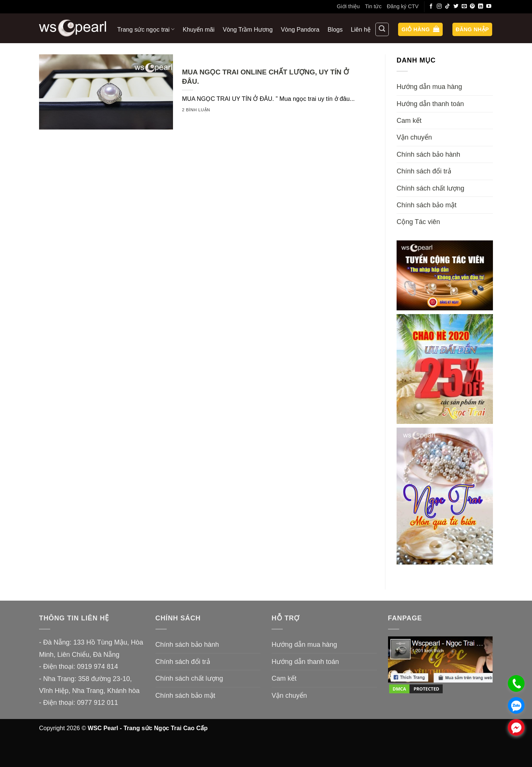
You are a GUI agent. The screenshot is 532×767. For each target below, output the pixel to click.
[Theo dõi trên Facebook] (431, 7)
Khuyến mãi (198, 29)
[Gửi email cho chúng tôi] (464, 7)
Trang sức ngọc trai (146, 29)
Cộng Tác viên (418, 222)
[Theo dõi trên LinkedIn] (481, 7)
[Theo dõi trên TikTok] (448, 7)
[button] (420, 30)
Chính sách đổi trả (424, 171)
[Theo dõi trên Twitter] (456, 7)
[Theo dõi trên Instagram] (439, 7)
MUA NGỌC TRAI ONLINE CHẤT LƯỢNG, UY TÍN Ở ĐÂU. (265, 76)
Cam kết (409, 121)
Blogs (335, 29)
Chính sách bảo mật (427, 205)
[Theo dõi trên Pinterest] (472, 7)
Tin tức (373, 6)
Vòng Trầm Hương (248, 29)
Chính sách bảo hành (428, 154)
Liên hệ (361, 29)
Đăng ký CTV (403, 6)
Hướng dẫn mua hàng (429, 87)
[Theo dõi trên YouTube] (489, 7)
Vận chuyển (414, 137)
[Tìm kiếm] (382, 29)
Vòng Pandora (300, 29)
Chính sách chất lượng (430, 188)
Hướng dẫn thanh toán (430, 104)
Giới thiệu (348, 6)
